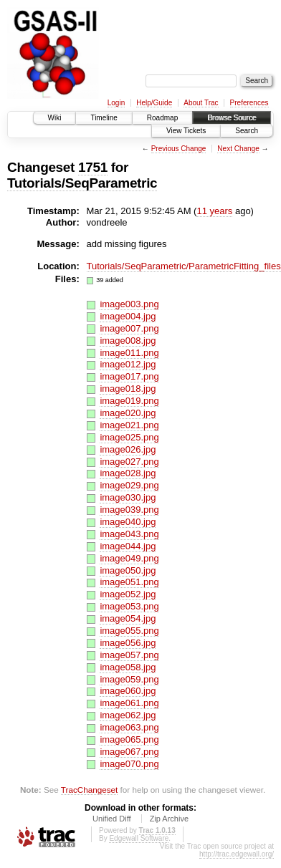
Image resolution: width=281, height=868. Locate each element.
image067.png (129, 752)
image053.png (129, 606)
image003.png (129, 304)
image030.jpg (128, 497)
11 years (214, 211)
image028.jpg (128, 473)
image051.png (129, 582)
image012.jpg (128, 364)
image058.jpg (128, 667)
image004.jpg (128, 316)
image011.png (129, 353)
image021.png (129, 425)
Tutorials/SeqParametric (82, 183)
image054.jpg (128, 618)
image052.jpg (128, 594)
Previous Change (179, 149)
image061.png (129, 703)
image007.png (129, 328)
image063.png (129, 727)
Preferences (249, 103)
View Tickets (186, 131)
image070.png (129, 764)
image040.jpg (128, 522)
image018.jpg (128, 389)
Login (116, 103)
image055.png (129, 631)
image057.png (129, 655)
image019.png (129, 401)
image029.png (129, 485)
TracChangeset (89, 790)
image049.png (129, 558)
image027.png (129, 462)
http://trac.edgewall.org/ (237, 854)
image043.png (129, 534)
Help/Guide (154, 103)
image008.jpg (128, 341)
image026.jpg (128, 449)
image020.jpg (128, 413)
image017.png (129, 376)
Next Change (238, 149)
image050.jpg (128, 570)
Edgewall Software (139, 838)
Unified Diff (112, 819)
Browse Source (232, 118)
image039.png (129, 510)
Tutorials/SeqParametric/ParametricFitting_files (184, 266)
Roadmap (162, 118)
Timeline (104, 118)
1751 (93, 167)
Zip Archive (169, 819)
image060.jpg (128, 691)
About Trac (201, 103)
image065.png (129, 739)
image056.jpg (128, 643)
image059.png (129, 679)
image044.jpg (128, 546)
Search (247, 131)
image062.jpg (128, 715)
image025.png (129, 437)
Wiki (55, 118)
